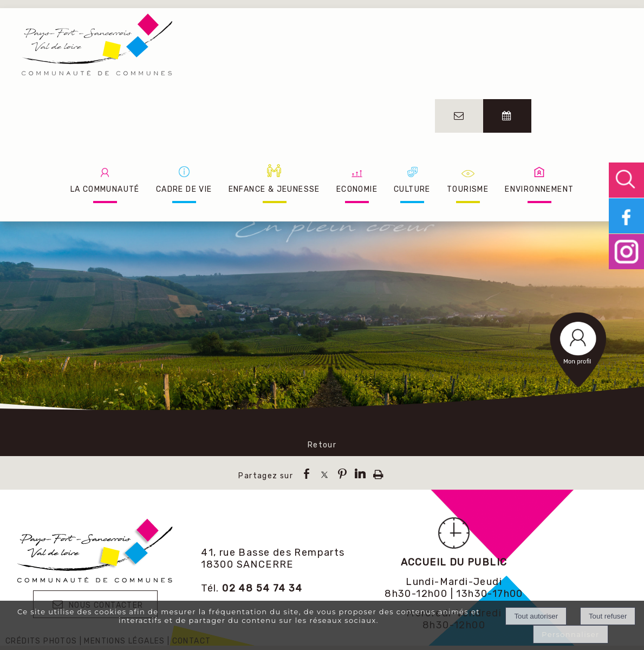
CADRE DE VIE (184, 189)
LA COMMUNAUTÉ (105, 189)
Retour (322, 445)
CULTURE (412, 189)
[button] (626, 180)
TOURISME (468, 189)
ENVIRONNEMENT (539, 189)
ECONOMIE (357, 189)
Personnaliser (571, 634)
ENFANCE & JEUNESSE (274, 189)
